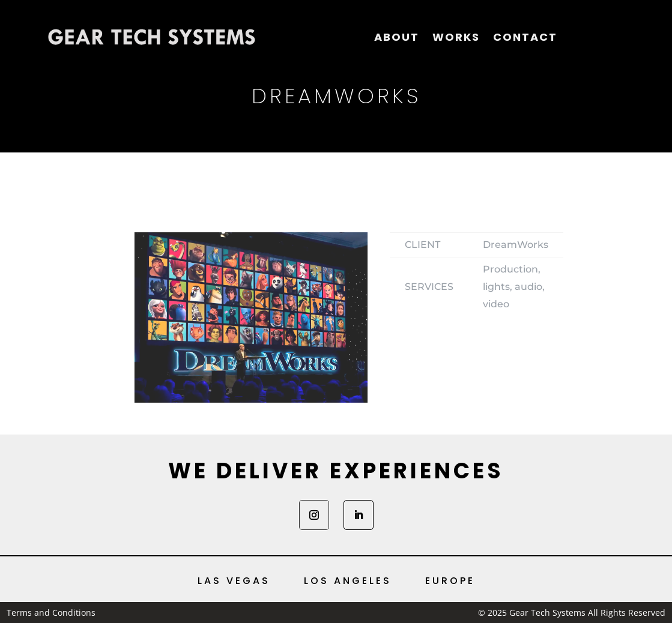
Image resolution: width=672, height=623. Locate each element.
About (397, 37)
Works (456, 37)
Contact (525, 37)
